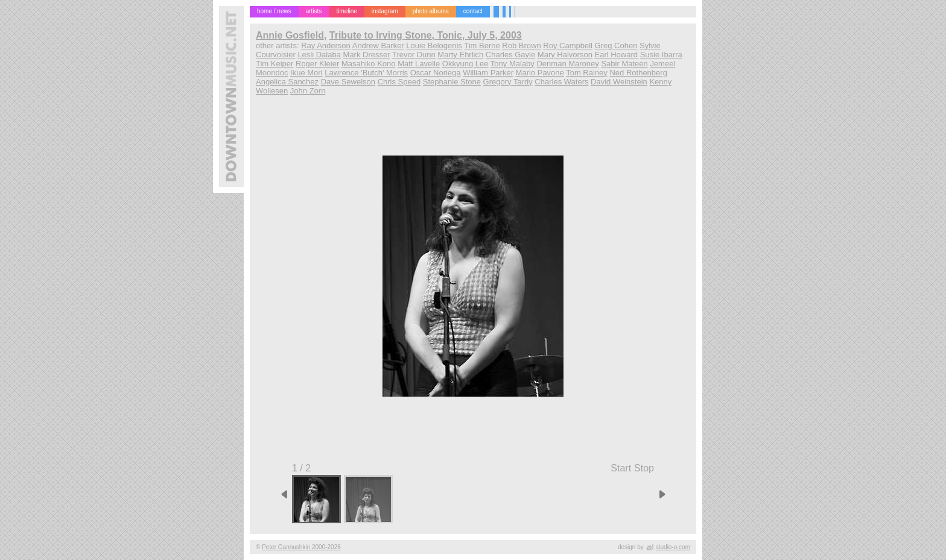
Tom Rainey (587, 73)
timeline (346, 11)
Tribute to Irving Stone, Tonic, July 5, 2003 (426, 35)
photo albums (431, 11)
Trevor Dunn (414, 55)
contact (473, 11)
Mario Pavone (540, 73)
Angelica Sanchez (287, 82)
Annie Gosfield (290, 35)
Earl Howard (617, 55)
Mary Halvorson (565, 55)
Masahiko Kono (369, 64)
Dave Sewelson (348, 82)
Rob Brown (521, 46)
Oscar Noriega (436, 73)
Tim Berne (482, 46)
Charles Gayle (510, 55)
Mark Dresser (367, 55)
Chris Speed (399, 82)
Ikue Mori (306, 73)
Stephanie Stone (452, 82)
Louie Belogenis (434, 46)
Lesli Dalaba (319, 55)
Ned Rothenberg (638, 73)
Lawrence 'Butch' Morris (366, 73)
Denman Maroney (567, 64)
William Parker (488, 73)
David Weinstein (619, 82)
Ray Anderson (326, 46)
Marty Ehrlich (460, 55)
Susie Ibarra (661, 55)
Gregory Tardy (508, 82)
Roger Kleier (317, 64)
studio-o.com (673, 547)
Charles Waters (561, 82)
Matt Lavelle (419, 64)
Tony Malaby (513, 64)
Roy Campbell (568, 46)
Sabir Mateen (624, 64)
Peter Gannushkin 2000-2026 (301, 547)
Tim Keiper (275, 64)
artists (314, 11)
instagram (385, 11)
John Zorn (308, 91)
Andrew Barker (378, 46)
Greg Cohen (616, 46)
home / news (274, 11)
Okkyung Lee (465, 64)
